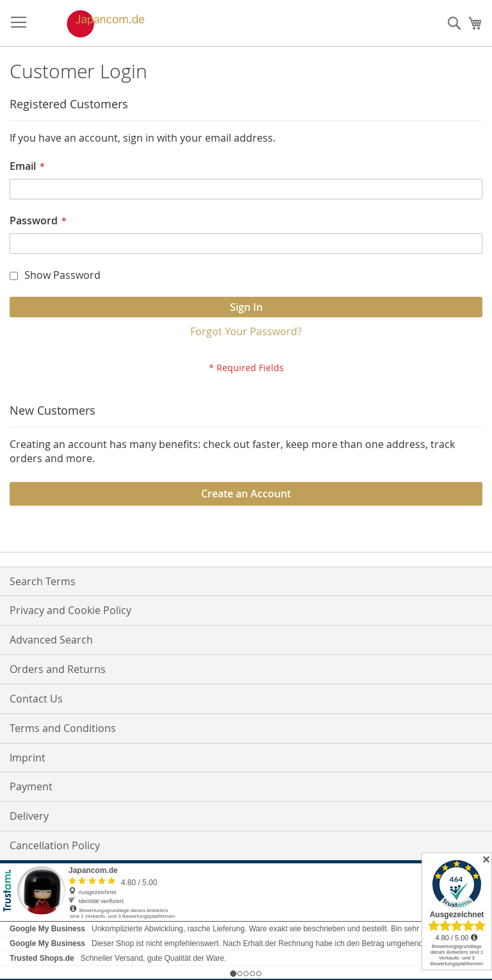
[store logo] (92, 24)
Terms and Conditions (63, 728)
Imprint (28, 758)
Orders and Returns (58, 669)
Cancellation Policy (55, 845)
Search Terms (43, 581)
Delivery (29, 816)
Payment (31, 786)
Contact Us (36, 699)
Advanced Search (51, 640)
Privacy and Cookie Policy (70, 610)
